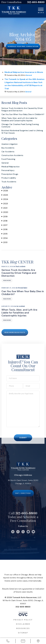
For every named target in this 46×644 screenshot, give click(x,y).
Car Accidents (8, 152)
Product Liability (9, 178)
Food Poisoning (8, 159)
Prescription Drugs (10, 174)
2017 (4, 225)
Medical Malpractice (10, 167)
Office (38, 641)
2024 (5, 199)
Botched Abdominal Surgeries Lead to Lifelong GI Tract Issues (22, 132)
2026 (5, 191)
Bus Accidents (8, 148)
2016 (4, 229)
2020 (5, 212)
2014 (5, 238)
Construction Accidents (12, 155)
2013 (4, 242)
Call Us (8, 641)
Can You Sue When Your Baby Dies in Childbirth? (23, 114)
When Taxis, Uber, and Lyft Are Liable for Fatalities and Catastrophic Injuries (19, 119)
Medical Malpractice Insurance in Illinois (24, 72)
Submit (23, 441)
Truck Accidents (9, 182)
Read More (7, 284)
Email (23, 641)
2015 (4, 234)
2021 (4, 208)
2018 (4, 221)
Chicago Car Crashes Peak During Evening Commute (20, 126)
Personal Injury (8, 170)
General (29, 75)
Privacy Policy (23, 623)
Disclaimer (23, 628)
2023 (5, 204)
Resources (23, 632)
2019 (4, 217)
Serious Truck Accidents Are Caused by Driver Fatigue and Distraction (22, 109)
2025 (5, 195)
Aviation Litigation (10, 144)
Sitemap (23, 636)
